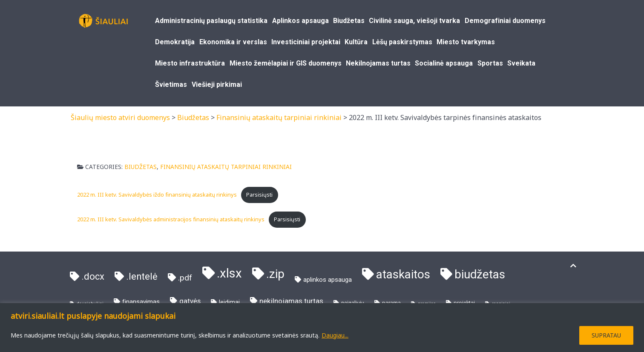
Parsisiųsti (259, 195)
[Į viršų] (573, 266)
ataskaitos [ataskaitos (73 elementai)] (403, 274)
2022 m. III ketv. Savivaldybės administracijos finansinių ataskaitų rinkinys (171, 219)
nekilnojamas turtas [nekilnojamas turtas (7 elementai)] (291, 301)
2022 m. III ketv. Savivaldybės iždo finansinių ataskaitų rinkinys (157, 195)
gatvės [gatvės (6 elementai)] (190, 301)
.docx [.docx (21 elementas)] (93, 276)
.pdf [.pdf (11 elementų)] (185, 278)
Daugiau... (335, 335)
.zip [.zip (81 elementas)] (275, 274)
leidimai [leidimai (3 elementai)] (229, 302)
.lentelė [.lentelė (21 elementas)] (142, 276)
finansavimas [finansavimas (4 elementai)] (141, 302)
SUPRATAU (606, 335)
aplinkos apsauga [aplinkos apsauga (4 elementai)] (328, 280)
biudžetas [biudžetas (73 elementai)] (480, 274)
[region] (322, 328)
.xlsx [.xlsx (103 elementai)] (229, 273)
